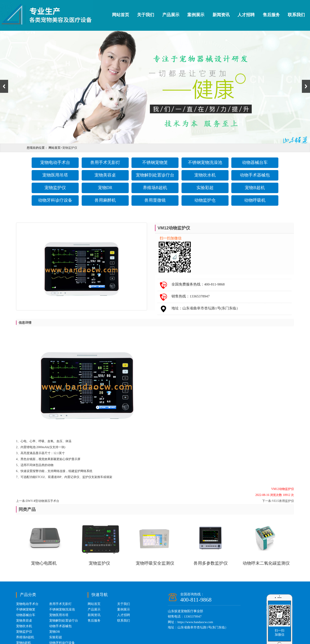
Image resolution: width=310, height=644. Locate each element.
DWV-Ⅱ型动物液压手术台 (43, 501)
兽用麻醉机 (105, 200)
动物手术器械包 (255, 175)
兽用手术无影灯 (105, 162)
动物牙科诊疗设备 (55, 200)
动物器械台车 (255, 162)
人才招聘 (246, 15)
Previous (4, 86)
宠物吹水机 (205, 175)
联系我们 (296, 15)
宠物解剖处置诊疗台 (155, 175)
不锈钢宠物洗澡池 (205, 162)
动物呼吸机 (255, 200)
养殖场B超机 (155, 188)
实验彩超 (205, 188)
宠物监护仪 (55, 188)
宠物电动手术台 (55, 162)
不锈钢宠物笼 (155, 162)
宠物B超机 (255, 188)
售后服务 (271, 15)
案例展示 (196, 15)
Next (306, 86)
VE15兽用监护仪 (283, 501)
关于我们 (146, 15)
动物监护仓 (205, 200)
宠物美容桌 (105, 175)
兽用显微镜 (155, 200)
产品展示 (171, 15)
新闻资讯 (221, 15)
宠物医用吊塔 (55, 175)
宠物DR (105, 188)
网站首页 (121, 15)
